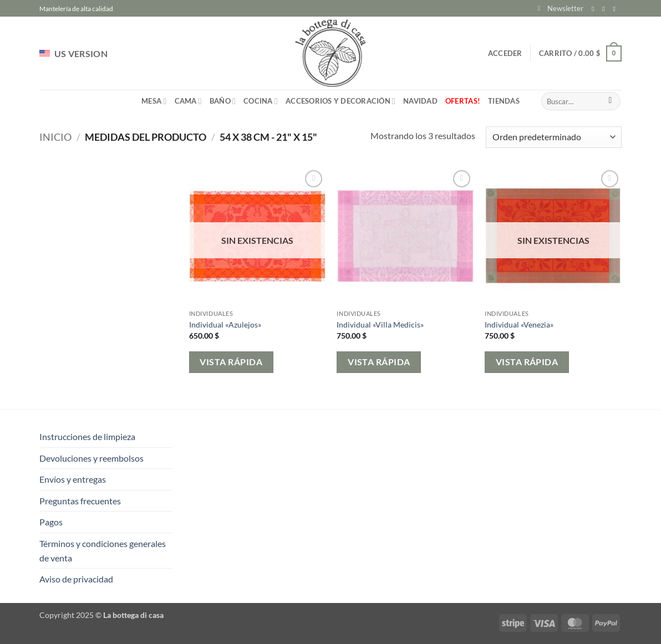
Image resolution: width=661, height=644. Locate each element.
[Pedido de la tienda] (554, 137)
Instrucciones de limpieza (87, 436)
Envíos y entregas (73, 479)
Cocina (261, 101)
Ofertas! (463, 101)
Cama (188, 101)
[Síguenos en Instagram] (606, 9)
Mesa (154, 101)
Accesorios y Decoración (340, 101)
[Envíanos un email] (616, 9)
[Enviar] (610, 101)
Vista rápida (231, 362)
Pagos (51, 522)
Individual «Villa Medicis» (380, 324)
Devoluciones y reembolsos (91, 458)
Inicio (55, 137)
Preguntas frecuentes (80, 501)
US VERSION (73, 53)
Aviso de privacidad (76, 579)
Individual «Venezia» (519, 324)
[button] (560, 8)
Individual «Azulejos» (225, 324)
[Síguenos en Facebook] (595, 9)
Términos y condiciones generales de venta (103, 551)
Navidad (420, 101)
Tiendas (504, 101)
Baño (223, 101)
